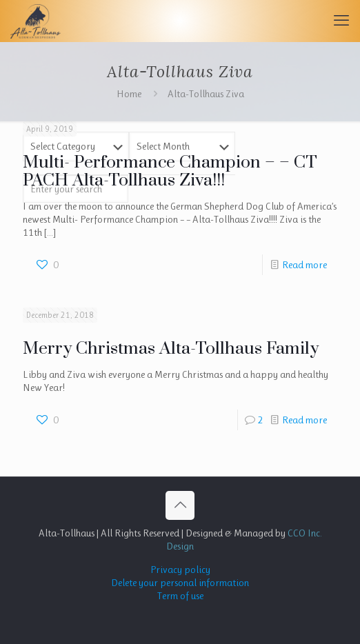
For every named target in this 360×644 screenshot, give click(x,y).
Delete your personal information (180, 583)
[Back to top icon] (180, 505)
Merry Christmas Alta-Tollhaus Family (171, 349)
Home (129, 94)
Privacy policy (180, 570)
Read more (304, 265)
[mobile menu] (341, 21)
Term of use (180, 596)
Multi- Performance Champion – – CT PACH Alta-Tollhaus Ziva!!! (170, 171)
